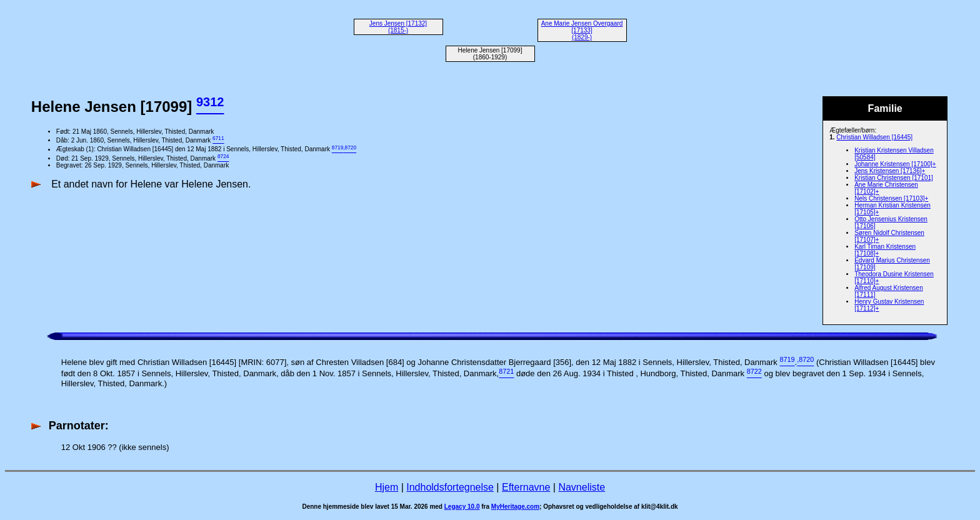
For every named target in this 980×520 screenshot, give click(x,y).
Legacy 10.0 (462, 507)
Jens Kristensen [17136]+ (890, 171)
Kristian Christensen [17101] (894, 178)
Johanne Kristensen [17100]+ (895, 164)
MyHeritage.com (515, 507)
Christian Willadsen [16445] (874, 137)
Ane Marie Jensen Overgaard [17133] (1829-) (582, 30)
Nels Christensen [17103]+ (891, 198)
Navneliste (582, 487)
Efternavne (526, 487)
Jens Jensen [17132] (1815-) (398, 27)
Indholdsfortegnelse (450, 487)
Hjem (387, 487)
